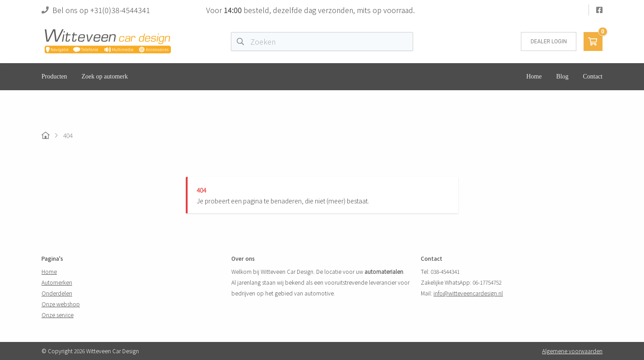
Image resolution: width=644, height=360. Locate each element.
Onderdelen (57, 293)
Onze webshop (61, 304)
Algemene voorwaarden (572, 351)
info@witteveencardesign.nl (468, 293)
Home (49, 271)
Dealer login (549, 42)
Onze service (57, 315)
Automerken (57, 282)
